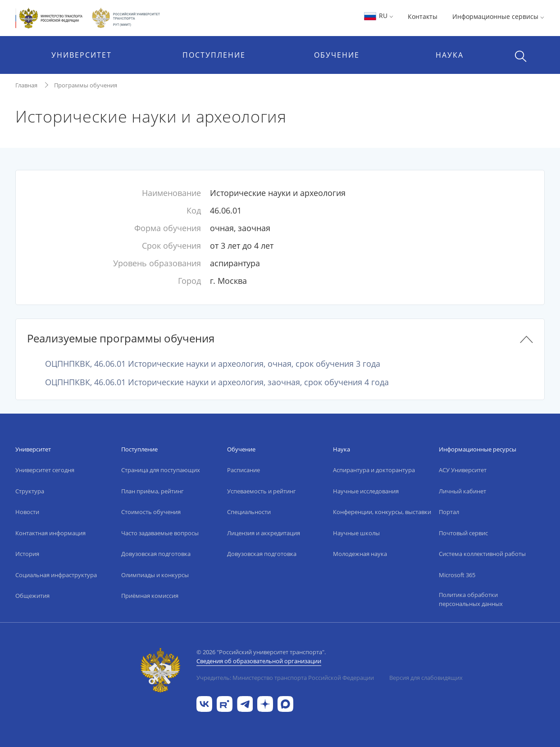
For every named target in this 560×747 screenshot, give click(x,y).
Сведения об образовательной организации (259, 661)
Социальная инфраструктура (56, 575)
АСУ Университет (463, 470)
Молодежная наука (360, 554)
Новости (27, 512)
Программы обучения (86, 85)
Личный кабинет (462, 491)
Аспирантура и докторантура (374, 470)
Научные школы (356, 533)
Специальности (249, 512)
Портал (449, 512)
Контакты (423, 16)
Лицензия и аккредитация (264, 533)
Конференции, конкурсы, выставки (382, 512)
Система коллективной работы (482, 554)
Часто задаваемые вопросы (160, 533)
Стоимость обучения (151, 512)
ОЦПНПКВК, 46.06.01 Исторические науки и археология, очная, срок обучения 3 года (213, 364)
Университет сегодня (45, 470)
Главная (26, 85)
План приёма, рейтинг (153, 491)
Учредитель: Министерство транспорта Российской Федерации (285, 678)
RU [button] (378, 16)
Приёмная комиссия (150, 596)
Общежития (32, 596)
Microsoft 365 (457, 575)
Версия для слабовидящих (426, 678)
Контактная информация (50, 533)
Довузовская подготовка (156, 554)
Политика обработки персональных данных (471, 599)
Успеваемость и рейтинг (262, 491)
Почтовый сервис (463, 533)
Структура (30, 491)
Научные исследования (366, 491)
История (27, 554)
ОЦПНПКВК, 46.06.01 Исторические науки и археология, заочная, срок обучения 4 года (217, 382)
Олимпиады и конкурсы (155, 575)
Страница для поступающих (161, 470)
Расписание (244, 470)
